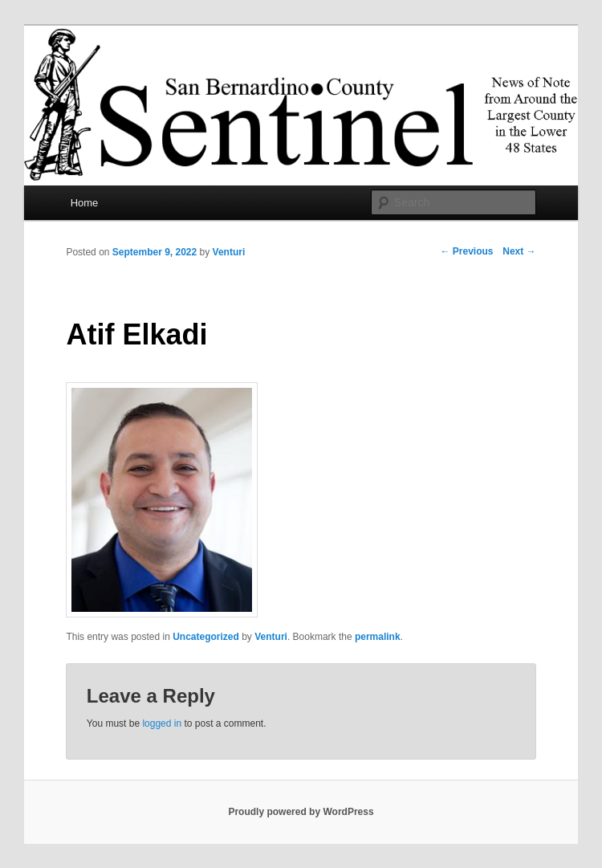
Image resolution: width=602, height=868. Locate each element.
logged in (162, 723)
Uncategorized (206, 637)
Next (519, 251)
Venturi (229, 252)
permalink (378, 637)
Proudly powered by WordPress (301, 812)
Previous (467, 251)
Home (85, 203)
